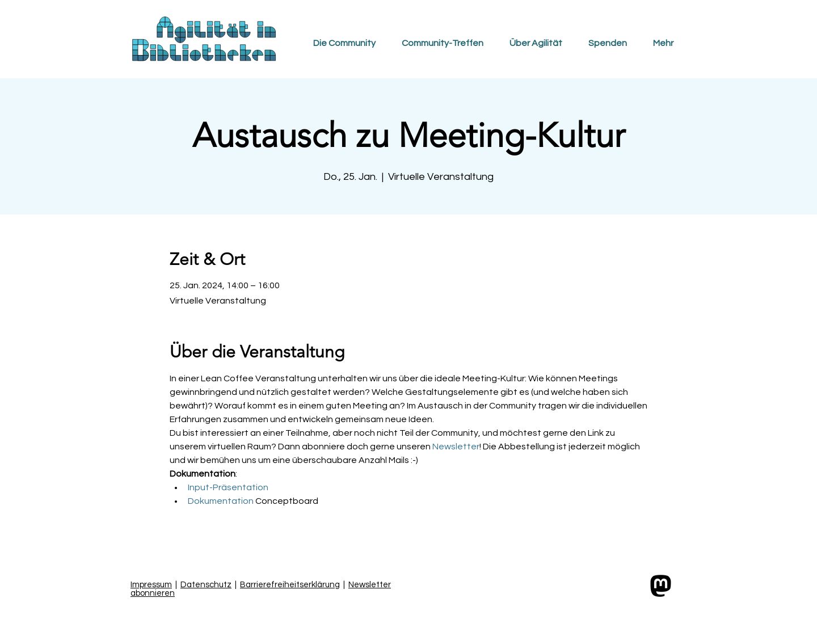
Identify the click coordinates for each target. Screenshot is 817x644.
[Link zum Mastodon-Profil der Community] (661, 586)
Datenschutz (206, 585)
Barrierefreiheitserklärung (290, 585)
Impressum (151, 585)
